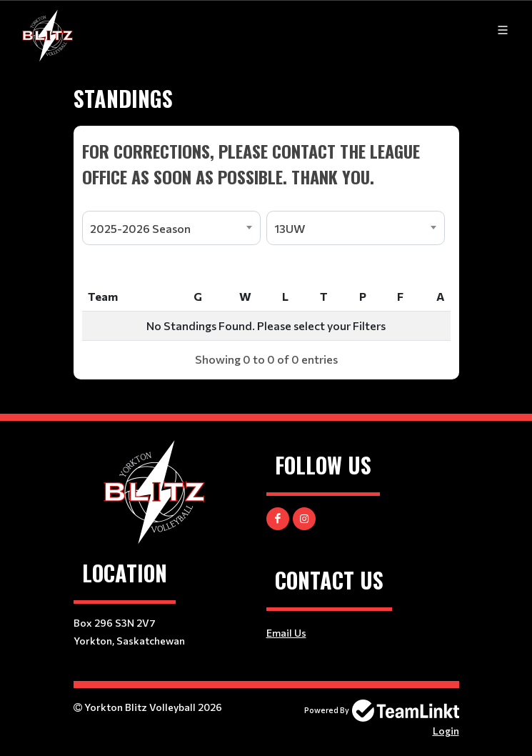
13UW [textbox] (290, 228)
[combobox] (171, 228)
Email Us (286, 633)
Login (446, 731)
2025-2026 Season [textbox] (140, 228)
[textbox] (266, 164)
